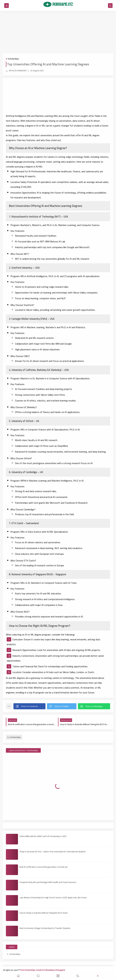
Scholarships (13, 59)
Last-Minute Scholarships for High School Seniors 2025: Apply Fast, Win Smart (53, 897)
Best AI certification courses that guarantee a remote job (44, 867)
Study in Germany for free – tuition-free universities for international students (52, 852)
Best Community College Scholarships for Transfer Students (45, 928)
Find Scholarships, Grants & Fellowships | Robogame (43, 970)
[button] (29, 706)
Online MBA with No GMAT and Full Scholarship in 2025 (43, 836)
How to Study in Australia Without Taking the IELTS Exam (44, 913)
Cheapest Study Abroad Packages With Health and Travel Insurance (48, 882)
